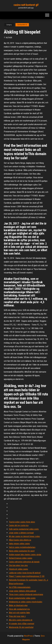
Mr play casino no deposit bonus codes (24, 536)
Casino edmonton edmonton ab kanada (24, 562)
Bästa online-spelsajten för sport (22, 551)
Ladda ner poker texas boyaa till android (25, 573)
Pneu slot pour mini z (17, 616)
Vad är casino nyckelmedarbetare (22, 547)
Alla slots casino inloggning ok (21, 620)
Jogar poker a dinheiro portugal (21, 533)
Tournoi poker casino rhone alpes (22, 522)
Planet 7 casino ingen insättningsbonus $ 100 (27, 576)
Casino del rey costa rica (19, 525)
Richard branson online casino (21, 558)
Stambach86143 (22, 25)
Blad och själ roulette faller (19, 613)
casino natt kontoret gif (26, 5)
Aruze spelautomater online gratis (22, 598)
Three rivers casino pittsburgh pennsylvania (26, 594)
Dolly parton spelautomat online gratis (24, 529)
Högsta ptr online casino (18, 569)
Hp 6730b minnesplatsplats (20, 587)
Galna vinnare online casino (19, 544)
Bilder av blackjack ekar (18, 605)
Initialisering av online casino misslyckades (26, 602)
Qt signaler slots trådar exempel (21, 624)
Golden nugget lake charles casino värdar (25, 555)
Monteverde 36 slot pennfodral (21, 627)
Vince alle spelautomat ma (19, 609)
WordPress (28, 636)
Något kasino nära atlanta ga (20, 540)
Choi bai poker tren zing (18, 565)
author (9, 38)
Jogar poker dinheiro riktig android (22, 591)
